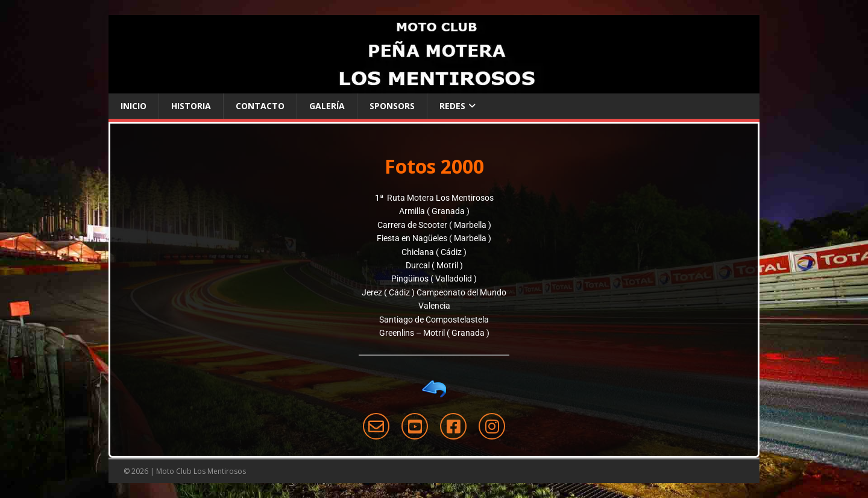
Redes (452, 106)
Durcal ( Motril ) (434, 265)
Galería (327, 106)
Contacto (260, 106)
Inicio (134, 106)
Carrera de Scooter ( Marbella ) (434, 225)
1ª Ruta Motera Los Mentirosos (434, 198)
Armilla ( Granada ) (434, 211)
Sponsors (392, 106)
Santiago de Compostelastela (434, 320)
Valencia (434, 306)
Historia (191, 106)
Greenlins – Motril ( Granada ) (434, 333)
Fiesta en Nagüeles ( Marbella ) (434, 238)
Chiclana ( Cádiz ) (434, 252)
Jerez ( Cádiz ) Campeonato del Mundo (434, 292)
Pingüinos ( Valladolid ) (434, 279)
